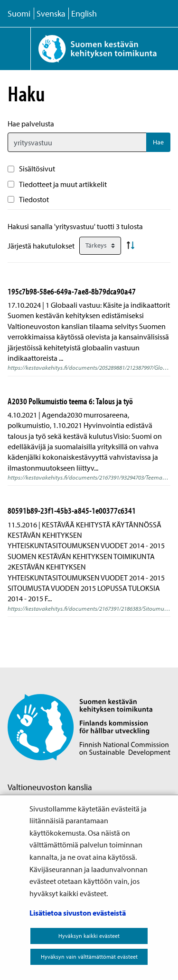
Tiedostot (34, 199)
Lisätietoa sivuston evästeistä (78, 913)
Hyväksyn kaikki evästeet (89, 936)
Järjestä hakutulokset (41, 246)
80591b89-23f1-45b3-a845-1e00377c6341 (72, 510)
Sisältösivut (37, 169)
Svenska (51, 13)
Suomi (19, 13)
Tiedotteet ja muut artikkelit (63, 184)
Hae (158, 142)
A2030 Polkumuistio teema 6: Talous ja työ (70, 401)
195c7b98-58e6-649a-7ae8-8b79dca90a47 (72, 291)
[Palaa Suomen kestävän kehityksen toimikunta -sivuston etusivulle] (104, 49)
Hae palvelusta (31, 124)
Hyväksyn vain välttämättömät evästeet (89, 957)
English (84, 13)
